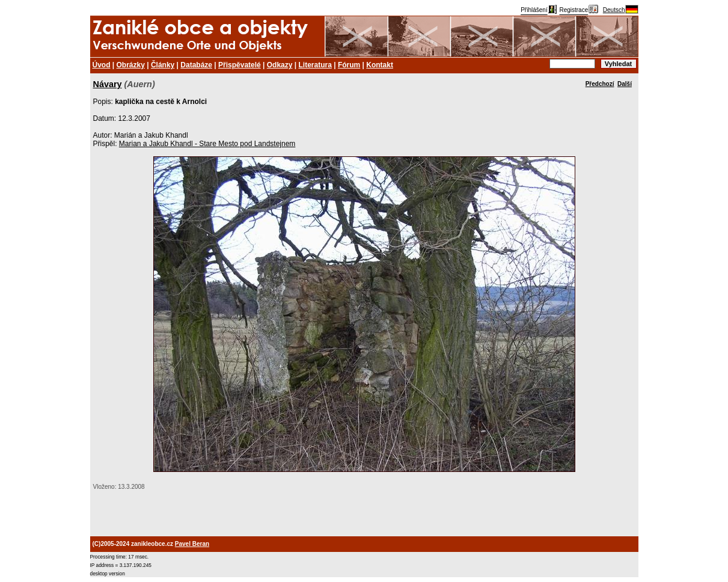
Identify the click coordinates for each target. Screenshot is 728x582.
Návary (108, 84)
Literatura (315, 65)
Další (625, 84)
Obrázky (131, 65)
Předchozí (600, 84)
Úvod (102, 65)
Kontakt (380, 65)
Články (163, 65)
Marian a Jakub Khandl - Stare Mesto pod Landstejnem (207, 144)
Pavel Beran (192, 544)
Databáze (196, 65)
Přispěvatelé (240, 65)
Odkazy (280, 65)
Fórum (349, 65)
